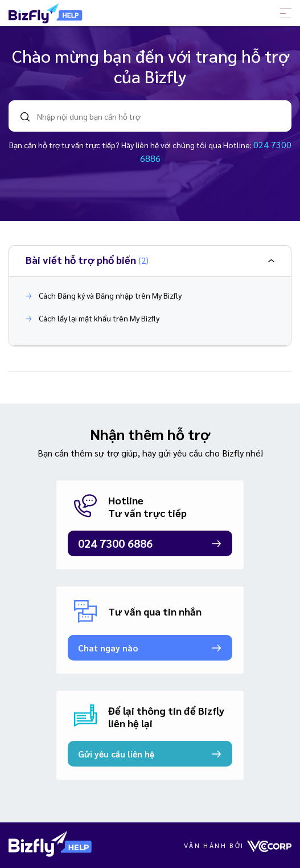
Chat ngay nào (108, 648)
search (25, 117)
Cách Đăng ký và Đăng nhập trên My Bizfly (104, 295)
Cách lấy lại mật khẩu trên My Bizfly (93, 318)
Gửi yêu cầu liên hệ (116, 754)
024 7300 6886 (115, 543)
